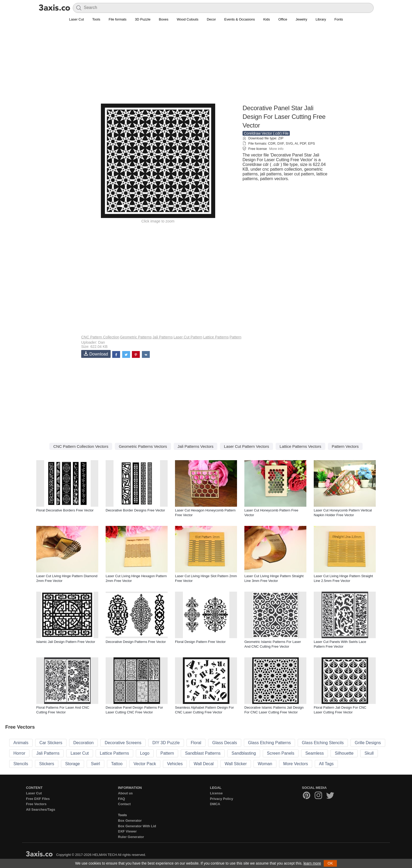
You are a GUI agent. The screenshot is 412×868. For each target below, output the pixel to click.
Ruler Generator (131, 837)
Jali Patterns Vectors (196, 446)
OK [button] (330, 863)
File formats (117, 19)
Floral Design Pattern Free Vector (200, 642)
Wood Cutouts (188, 19)
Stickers (47, 764)
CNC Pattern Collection (100, 337)
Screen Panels (281, 753)
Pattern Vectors (345, 446)
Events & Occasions (240, 19)
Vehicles (175, 764)
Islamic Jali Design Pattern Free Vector (66, 642)
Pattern (235, 337)
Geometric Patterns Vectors (143, 446)
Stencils (21, 764)
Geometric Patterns (136, 337)
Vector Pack (145, 764)
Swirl (96, 764)
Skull (369, 753)
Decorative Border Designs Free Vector (135, 510)
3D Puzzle (143, 19)
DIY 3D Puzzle (166, 743)
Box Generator (130, 821)
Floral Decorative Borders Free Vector (65, 510)
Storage (73, 764)
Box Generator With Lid (137, 826)
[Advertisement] (206, 66)
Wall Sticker (236, 764)
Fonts (339, 19)
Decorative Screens (123, 743)
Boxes (164, 19)
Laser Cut (76, 19)
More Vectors (296, 764)
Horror (19, 753)
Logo (145, 753)
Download (96, 354)
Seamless (315, 753)
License (216, 793)
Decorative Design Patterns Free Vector (136, 642)
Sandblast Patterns (203, 753)
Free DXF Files (38, 799)
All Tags (326, 764)
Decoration (83, 743)
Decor (211, 19)
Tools (96, 19)
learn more (312, 863)
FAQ (122, 799)
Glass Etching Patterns (269, 743)
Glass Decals (225, 743)
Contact (124, 804)
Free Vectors (36, 804)
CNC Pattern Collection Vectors (81, 446)
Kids (267, 19)
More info (276, 149)
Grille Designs (368, 743)
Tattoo (117, 764)
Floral (196, 743)
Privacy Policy (222, 799)
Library (321, 19)
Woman (265, 764)
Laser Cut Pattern (188, 337)
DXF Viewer (127, 831)
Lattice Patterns (216, 337)
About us (125, 793)
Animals (21, 743)
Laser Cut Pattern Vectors (246, 446)
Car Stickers (51, 743)
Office (283, 19)
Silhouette (344, 753)
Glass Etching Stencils (323, 743)
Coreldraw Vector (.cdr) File (266, 133)
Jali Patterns (163, 337)
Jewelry (301, 19)
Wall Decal (204, 764)
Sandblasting (244, 753)
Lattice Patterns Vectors (300, 446)
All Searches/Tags (41, 809)
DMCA (215, 804)
